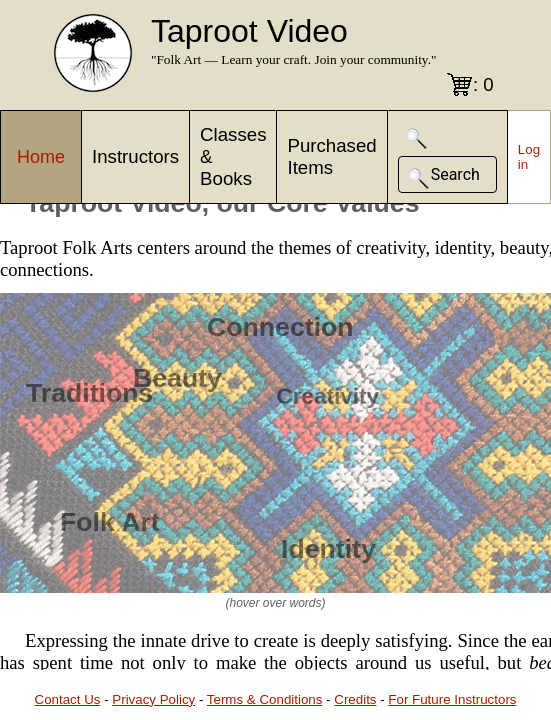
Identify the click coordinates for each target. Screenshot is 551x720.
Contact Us (68, 699)
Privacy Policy (153, 699)
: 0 (483, 84)
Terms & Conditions (265, 699)
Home (41, 157)
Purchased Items (331, 156)
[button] (417, 138)
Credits (355, 699)
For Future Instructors (452, 699)
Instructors (135, 156)
